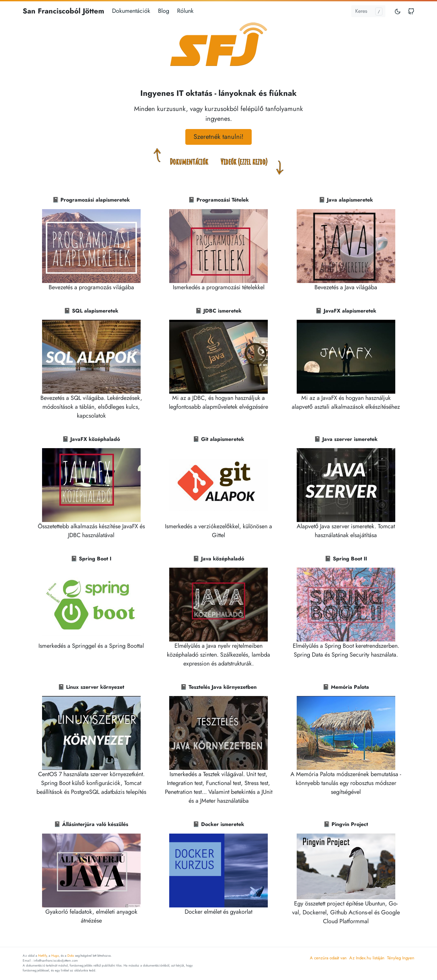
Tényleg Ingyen (401, 958)
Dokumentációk (131, 11)
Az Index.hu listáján (367, 958)
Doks (71, 956)
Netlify (42, 956)
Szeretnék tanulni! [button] (218, 137)
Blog (164, 11)
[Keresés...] (368, 11)
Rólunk (185, 11)
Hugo (55, 956)
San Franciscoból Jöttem (63, 11)
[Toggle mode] (398, 11)
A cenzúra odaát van (328, 958)
